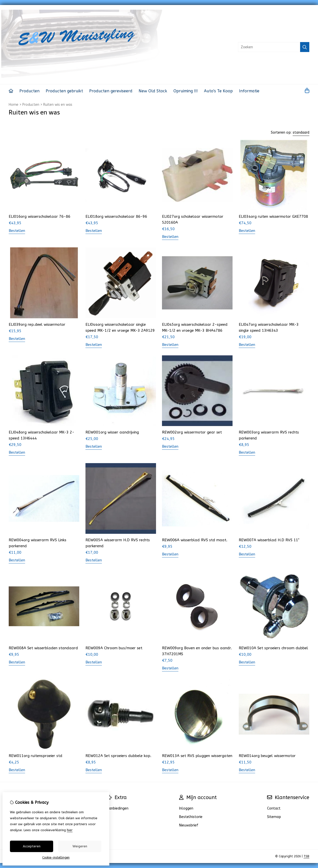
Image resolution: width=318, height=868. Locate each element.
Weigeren (80, 846)
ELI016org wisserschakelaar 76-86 (40, 217)
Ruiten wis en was (58, 105)
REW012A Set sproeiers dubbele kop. (118, 756)
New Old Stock (153, 91)
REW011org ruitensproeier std (36, 756)
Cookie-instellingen (56, 858)
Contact (274, 808)
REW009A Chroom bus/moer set (114, 648)
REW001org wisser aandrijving (112, 432)
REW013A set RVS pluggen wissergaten (197, 756)
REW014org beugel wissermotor (267, 756)
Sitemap (274, 817)
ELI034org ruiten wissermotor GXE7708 (273, 217)
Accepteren (32, 846)
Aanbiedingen (118, 808)
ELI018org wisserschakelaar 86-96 (116, 217)
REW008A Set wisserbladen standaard (43, 648)
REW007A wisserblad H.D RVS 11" (269, 540)
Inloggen (186, 808)
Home (14, 105)
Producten (29, 91)
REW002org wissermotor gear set (192, 432)
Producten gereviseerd (111, 91)
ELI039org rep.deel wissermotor (37, 325)
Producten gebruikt (64, 91)
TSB (306, 856)
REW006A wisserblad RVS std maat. (195, 540)
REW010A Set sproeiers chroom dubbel (273, 648)
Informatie (249, 91)
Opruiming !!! (186, 91)
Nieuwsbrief (189, 825)
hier (70, 830)
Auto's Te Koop (218, 91)
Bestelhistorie (191, 817)
